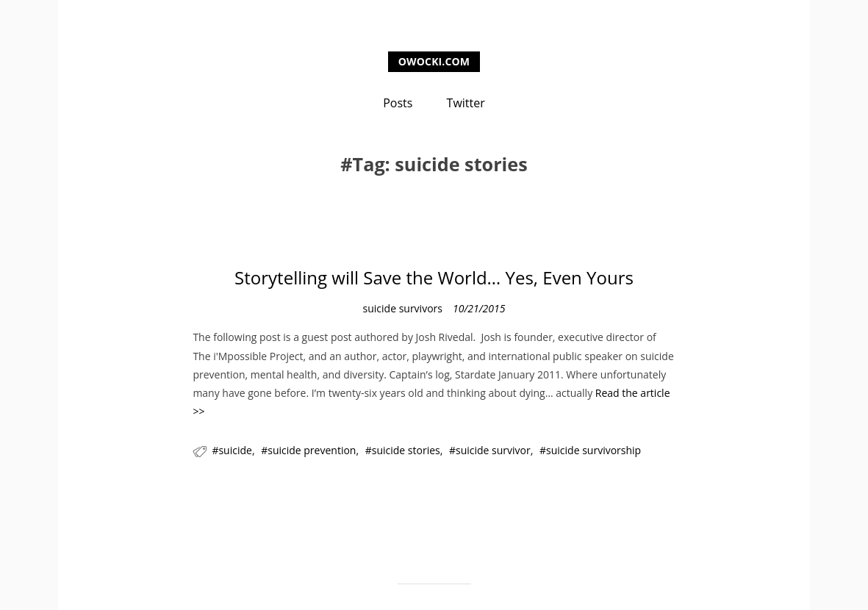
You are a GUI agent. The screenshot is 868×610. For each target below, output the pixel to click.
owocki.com (434, 61)
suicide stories (406, 450)
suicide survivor (493, 450)
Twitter (466, 103)
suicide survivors (403, 308)
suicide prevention (312, 450)
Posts (398, 103)
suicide (235, 450)
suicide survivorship (593, 450)
